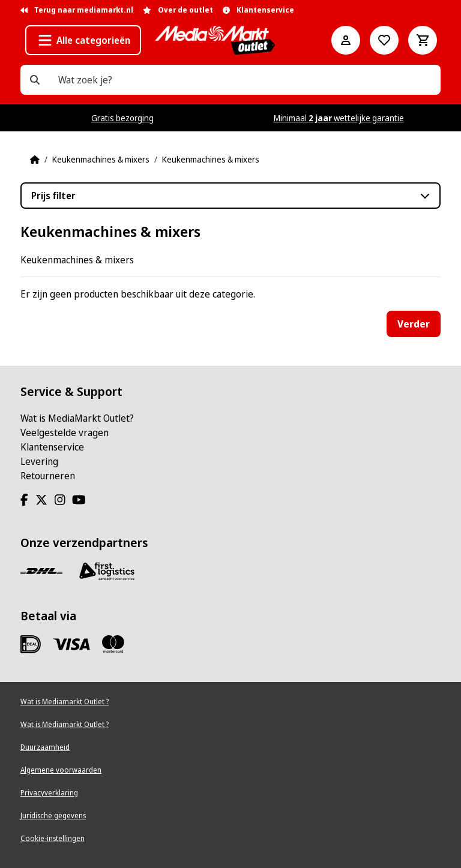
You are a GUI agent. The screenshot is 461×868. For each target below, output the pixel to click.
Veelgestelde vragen (65, 433)
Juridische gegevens (53, 816)
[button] (83, 40)
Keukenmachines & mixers (101, 159)
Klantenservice (52, 447)
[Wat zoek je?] (35, 80)
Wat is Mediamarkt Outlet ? (65, 702)
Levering (39, 461)
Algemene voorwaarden (61, 770)
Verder (414, 324)
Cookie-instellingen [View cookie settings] (53, 838)
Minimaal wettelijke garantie (339, 118)
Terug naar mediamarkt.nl (77, 10)
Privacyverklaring (49, 793)
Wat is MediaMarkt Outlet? (77, 418)
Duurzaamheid (45, 747)
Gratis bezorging (122, 118)
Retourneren (48, 476)
